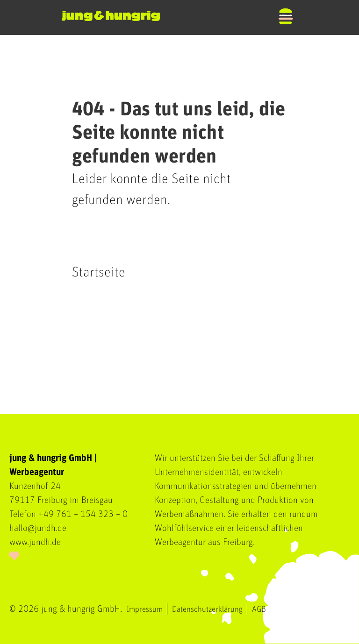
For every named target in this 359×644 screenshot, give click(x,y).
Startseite (99, 272)
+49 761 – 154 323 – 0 (83, 514)
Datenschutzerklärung (207, 609)
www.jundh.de (35, 542)
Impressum (145, 609)
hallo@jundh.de (38, 528)
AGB (259, 609)
